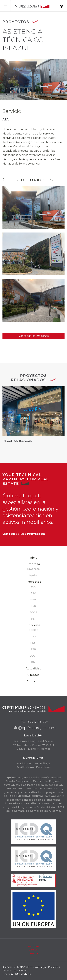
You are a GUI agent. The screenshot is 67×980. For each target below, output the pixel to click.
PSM (33, 599)
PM (33, 619)
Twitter (33, 953)
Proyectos (33, 582)
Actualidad (34, 669)
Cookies (7, 971)
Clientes (33, 675)
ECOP (34, 612)
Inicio (34, 558)
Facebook (33, 946)
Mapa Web (20, 971)
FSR (33, 606)
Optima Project (32, 6)
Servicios (33, 625)
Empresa (33, 564)
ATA (33, 593)
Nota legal (40, 967)
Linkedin (33, 950)
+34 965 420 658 (34, 722)
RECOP (34, 587)
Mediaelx (26, 974)
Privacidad (54, 967)
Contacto (33, 681)
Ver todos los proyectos (24, 534)
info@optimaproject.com (34, 728)
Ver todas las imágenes (34, 336)
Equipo (34, 575)
